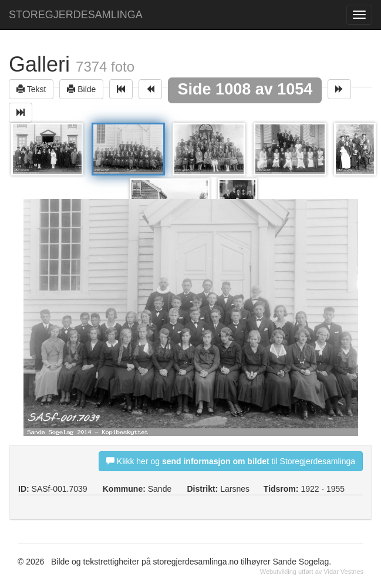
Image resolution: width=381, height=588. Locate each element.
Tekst (31, 89)
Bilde (81, 89)
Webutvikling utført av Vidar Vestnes (312, 572)
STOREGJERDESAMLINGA (76, 15)
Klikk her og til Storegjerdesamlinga (231, 461)
